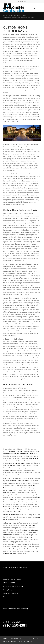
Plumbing (37, 463)
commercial (7, 454)
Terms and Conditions (11, 593)
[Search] (33, 8)
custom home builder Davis (18, 49)
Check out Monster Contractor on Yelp (16, 609)
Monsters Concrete (12, 523)
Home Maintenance (31, 525)
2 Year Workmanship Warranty (13, 586)
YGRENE (29, 490)
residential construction (27, 454)
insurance (10, 326)
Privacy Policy (8, 590)
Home (14, 18)
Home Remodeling (15, 509)
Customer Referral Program (12, 579)
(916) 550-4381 (22, 2)
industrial (15, 454)
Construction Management (18, 481)
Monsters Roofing (9, 553)
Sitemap (6, 597)
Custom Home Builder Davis (15, 15)
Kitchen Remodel (15, 511)
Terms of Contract (9, 583)
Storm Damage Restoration (20, 544)
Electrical (30, 463)
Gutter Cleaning (15, 465)
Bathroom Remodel (10, 515)
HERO (5, 492)
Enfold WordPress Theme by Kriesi (21, 641)
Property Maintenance (17, 463)
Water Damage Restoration (18, 549)
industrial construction (22, 461)
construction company (16, 451)
